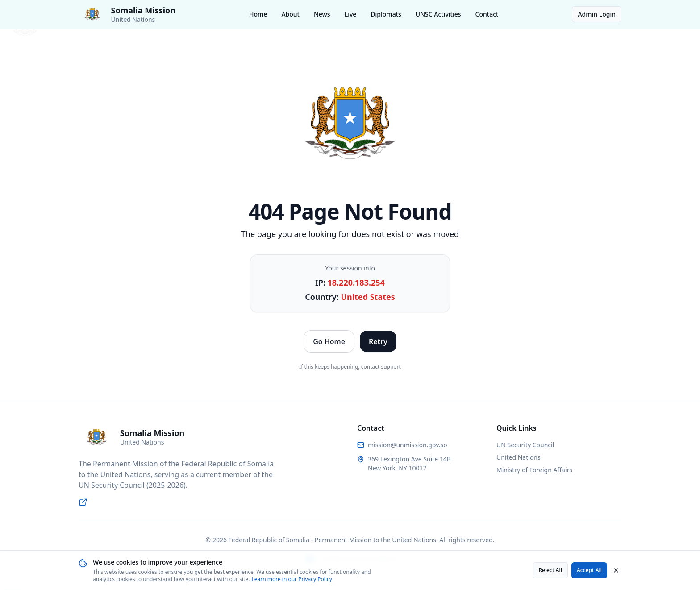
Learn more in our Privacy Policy (292, 579)
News (322, 14)
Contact (487, 14)
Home (258, 14)
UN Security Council (525, 445)
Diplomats (386, 14)
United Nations (519, 457)
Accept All (589, 570)
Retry (378, 341)
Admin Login (597, 14)
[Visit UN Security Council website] (83, 502)
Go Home (329, 341)
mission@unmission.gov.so (408, 445)
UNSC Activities (438, 14)
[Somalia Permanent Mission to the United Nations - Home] (127, 14)
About (290, 14)
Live (351, 14)
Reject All (550, 570)
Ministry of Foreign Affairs (534, 470)
